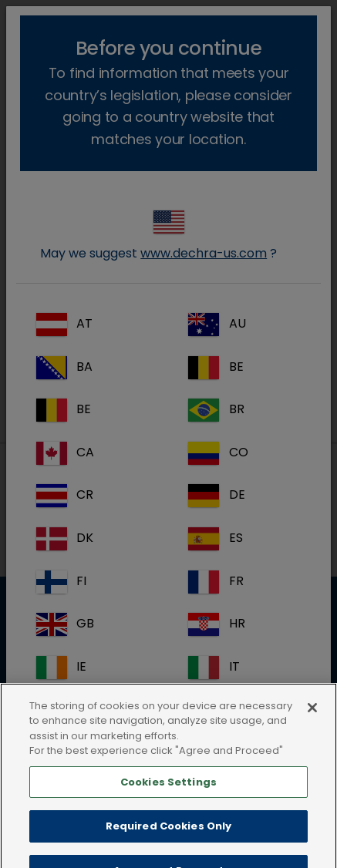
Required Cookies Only (169, 844)
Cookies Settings (168, 800)
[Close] (312, 725)
